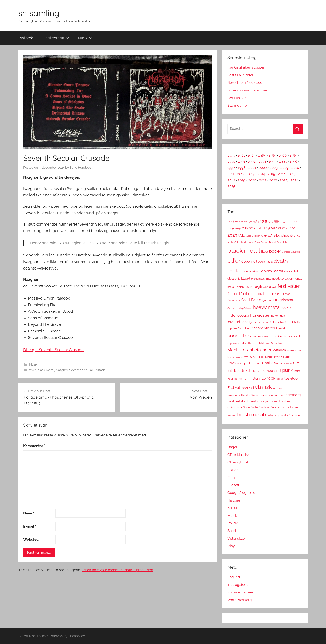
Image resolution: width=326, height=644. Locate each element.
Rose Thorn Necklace (245, 82)
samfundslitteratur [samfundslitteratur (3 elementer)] (239, 395)
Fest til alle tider (240, 75)
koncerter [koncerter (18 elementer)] (238, 336)
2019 (242, 180)
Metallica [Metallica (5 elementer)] (279, 350)
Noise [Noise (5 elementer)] (269, 363)
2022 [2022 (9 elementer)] (291, 228)
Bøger (232, 447)
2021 (263, 180)
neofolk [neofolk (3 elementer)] (259, 363)
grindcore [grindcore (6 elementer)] (287, 300)
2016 (282, 174)
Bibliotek (26, 38)
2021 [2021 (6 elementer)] (282, 228)
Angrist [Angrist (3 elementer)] (265, 236)
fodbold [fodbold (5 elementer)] (234, 294)
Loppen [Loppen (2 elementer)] (232, 343)
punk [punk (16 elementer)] (288, 370)
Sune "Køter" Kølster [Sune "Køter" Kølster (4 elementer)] (257, 407)
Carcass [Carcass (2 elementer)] (286, 252)
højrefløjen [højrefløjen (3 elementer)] (278, 316)
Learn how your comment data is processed (117, 570)
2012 (241, 174)
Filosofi (233, 485)
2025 (231, 186)
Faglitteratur (56, 38)
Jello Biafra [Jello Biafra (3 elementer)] (277, 322)
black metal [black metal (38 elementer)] (244, 250)
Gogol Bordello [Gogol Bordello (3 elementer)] (269, 300)
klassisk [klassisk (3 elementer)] (281, 328)
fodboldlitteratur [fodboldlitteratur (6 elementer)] (254, 294)
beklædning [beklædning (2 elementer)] (247, 242)
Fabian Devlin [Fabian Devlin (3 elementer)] (244, 287)
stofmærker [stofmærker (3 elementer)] (235, 407)
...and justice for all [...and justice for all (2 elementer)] (237, 221)
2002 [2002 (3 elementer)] (296, 221)
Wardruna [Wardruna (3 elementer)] (295, 415)
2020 (252, 180)
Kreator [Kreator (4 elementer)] (267, 336)
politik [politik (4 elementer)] (232, 371)
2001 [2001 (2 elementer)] (290, 221)
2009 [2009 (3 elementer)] (231, 228)
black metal (46, 370)
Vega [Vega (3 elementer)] (277, 415)
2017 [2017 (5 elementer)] (252, 228)
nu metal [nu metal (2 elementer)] (288, 363)
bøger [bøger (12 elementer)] (275, 251)
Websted (31, 539)
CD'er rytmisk (238, 462)
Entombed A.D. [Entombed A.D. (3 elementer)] (275, 279)
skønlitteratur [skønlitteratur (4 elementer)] (250, 401)
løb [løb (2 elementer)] (238, 343)
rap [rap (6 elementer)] (263, 378)
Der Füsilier (237, 98)
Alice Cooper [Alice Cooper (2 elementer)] (253, 236)
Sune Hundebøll (81, 168)
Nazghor (62, 370)
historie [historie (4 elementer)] (287, 308)
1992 (252, 161)
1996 (293, 161)
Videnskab (236, 538)
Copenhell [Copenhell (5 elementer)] (249, 261)
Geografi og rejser (242, 493)
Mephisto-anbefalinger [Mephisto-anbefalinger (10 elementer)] (249, 350)
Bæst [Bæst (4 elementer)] (265, 252)
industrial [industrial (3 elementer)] (263, 322)
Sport (232, 531)
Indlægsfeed (238, 585)
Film (231, 477)
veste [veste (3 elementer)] (284, 415)
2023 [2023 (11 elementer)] (232, 235)
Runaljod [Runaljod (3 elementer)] (246, 388)
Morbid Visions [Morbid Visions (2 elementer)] (235, 357)
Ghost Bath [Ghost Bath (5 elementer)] (250, 300)
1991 (242, 161)
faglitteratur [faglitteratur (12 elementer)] (265, 286)
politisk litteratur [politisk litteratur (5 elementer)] (249, 371)
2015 (271, 174)
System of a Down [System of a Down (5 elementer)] (285, 407)
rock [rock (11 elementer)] (271, 378)
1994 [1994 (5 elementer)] (277, 221)
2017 (292, 174)
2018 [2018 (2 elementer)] (259, 228)
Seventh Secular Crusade (87, 370)
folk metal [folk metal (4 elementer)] (275, 294)
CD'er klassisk (238, 455)
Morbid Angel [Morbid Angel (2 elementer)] (294, 351)
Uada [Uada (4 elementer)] (269, 415)
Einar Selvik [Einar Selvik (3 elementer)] (291, 271)
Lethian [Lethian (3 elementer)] (277, 336)
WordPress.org (240, 600)
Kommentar (34, 446)
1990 (231, 161)
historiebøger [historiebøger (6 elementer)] (238, 315)
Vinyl (232, 546)
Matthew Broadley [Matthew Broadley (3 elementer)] (271, 343)
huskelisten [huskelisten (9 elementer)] (260, 315)
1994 (273, 161)
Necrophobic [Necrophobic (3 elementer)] (245, 363)
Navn (29, 513)
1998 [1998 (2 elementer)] (284, 221)
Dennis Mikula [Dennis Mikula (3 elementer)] (251, 271)
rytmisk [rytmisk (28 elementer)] (262, 387)
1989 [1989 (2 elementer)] (270, 221)
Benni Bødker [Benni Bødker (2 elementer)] (261, 242)
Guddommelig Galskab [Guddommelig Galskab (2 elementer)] (240, 308)
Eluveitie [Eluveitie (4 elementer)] (247, 278)
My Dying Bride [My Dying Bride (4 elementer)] (254, 357)
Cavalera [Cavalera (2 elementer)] (296, 252)
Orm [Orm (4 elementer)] (296, 363)
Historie (234, 500)
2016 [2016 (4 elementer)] (244, 228)
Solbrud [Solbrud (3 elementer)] (286, 401)
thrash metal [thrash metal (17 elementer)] (250, 415)
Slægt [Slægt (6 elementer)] (275, 401)
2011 (231, 174)
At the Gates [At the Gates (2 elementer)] (234, 242)
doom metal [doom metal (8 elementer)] (272, 271)
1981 (241, 155)
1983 (252, 155)
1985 (272, 155)
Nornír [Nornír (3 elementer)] (278, 363)
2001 (252, 168)
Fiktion (233, 470)
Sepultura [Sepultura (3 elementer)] (258, 395)
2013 (251, 174)
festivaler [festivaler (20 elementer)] (289, 286)
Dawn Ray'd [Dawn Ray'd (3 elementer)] (265, 262)
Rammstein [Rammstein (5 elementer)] (251, 379)
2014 (261, 174)
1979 (231, 155)
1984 (262, 155)
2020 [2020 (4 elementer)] (274, 228)
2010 (295, 168)
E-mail (30, 526)
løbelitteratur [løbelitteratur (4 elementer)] (250, 343)
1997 (231, 168)
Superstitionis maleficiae (247, 90)
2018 (231, 180)
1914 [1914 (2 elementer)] (250, 221)
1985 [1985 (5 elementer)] (263, 221)
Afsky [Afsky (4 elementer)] (242, 236)
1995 (283, 161)
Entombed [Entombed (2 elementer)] (259, 279)
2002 (263, 168)
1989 (293, 155)
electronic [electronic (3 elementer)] (234, 279)
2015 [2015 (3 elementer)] (238, 228)
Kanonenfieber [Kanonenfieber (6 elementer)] (263, 328)
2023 (284, 180)
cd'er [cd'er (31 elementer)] (234, 261)
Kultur (232, 508)
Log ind (234, 577)
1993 (262, 161)
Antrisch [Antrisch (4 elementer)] (276, 236)
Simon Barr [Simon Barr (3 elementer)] (272, 395)
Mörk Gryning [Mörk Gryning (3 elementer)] (274, 357)
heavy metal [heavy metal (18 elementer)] (267, 307)
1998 (242, 168)
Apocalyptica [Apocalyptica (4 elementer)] (291, 236)
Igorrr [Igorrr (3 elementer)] (253, 322)
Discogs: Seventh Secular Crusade (53, 350)
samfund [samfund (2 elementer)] (277, 388)
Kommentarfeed (241, 592)
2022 (33, 370)
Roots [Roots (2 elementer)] (279, 379)
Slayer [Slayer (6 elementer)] (265, 401)
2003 (274, 168)
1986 (283, 155)
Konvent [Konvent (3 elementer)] (255, 336)
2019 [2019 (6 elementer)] (266, 228)
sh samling (39, 13)
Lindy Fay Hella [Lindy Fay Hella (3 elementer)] (293, 336)
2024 (294, 180)
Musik (85, 38)
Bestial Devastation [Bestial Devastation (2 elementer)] (279, 242)
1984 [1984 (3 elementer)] (256, 221)
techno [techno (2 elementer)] (231, 416)
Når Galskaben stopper (246, 67)
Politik (233, 523)
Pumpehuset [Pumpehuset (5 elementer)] (271, 371)
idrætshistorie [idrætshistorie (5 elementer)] (238, 322)
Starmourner (238, 105)
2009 (285, 168)
